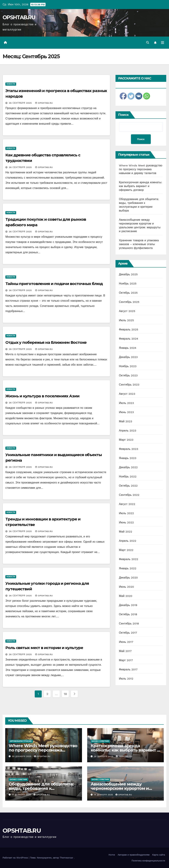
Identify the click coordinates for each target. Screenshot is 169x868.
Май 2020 (126, 596)
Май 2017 (125, 651)
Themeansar (66, 858)
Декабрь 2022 (128, 467)
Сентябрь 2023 (129, 385)
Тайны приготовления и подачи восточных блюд (54, 284)
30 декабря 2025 (22, 756)
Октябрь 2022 (128, 486)
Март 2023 (126, 440)
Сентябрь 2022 (129, 495)
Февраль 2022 (129, 559)
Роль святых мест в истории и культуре (44, 648)
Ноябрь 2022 (128, 476)
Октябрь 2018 (128, 614)
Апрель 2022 (128, 541)
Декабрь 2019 (128, 605)
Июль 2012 (126, 679)
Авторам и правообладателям (134, 855)
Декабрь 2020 (128, 578)
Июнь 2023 (126, 412)
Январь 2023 (128, 458)
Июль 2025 (126, 320)
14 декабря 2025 (104, 795)
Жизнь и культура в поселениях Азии (42, 396)
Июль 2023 (126, 403)
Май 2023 (126, 421)
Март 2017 (126, 660)
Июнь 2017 (126, 642)
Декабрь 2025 (128, 274)
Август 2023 (127, 394)
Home (112, 855)
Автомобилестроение (21, 741)
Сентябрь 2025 (129, 302)
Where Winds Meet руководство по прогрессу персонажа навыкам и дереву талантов (141, 169)
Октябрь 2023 (128, 375)
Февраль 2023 (129, 449)
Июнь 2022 (126, 522)
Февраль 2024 (129, 339)
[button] (148, 43)
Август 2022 (127, 504)
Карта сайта (159, 855)
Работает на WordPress (16, 858)
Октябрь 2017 (128, 633)
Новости (11, 84)
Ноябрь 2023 (128, 366)
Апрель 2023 (128, 431)
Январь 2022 (128, 568)
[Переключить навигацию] (163, 43)
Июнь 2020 (127, 587)
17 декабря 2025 (22, 795)
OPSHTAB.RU (19, 17)
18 (65, 694)
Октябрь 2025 (128, 293)
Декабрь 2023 (128, 357)
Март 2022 (126, 550)
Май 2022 (126, 532)
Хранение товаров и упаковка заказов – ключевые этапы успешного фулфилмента (139, 244)
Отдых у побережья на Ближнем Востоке (46, 342)
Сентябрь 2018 (129, 623)
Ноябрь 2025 (128, 284)
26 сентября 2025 (21, 103)
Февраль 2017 (128, 669)
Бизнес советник (100, 741)
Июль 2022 (126, 513)
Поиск (123, 115)
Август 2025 (127, 311)
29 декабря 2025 (104, 756)
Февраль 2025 (129, 329)
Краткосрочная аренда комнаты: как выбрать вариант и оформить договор (141, 186)
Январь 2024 (128, 348)
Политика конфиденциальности (148, 861)
